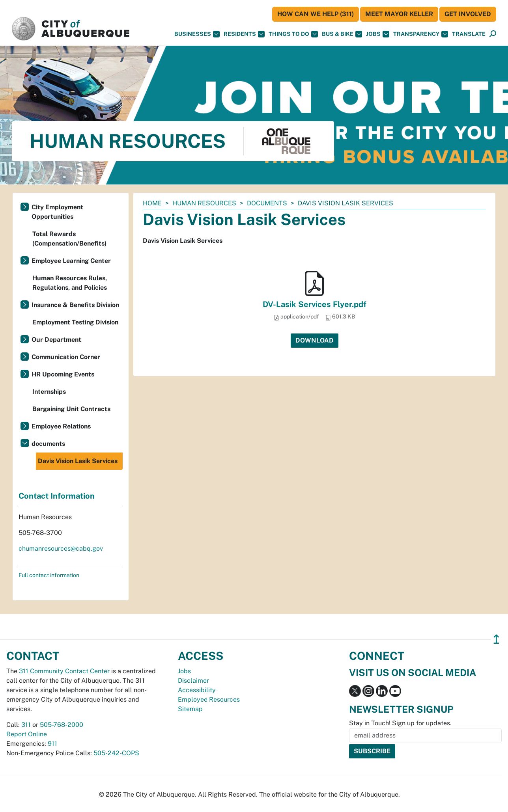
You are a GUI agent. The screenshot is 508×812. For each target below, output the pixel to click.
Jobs (378, 34)
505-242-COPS (116, 753)
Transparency (421, 34)
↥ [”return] (496, 639)
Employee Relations (61, 426)
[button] (469, 34)
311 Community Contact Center (64, 671)
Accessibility (197, 690)
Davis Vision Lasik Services (78, 461)
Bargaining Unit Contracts (71, 409)
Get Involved (468, 14)
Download (315, 340)
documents (267, 203)
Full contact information (49, 575)
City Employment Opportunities (57, 212)
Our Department (56, 340)
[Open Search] (493, 34)
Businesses (197, 34)
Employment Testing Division (75, 322)
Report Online (27, 734)
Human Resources (204, 203)
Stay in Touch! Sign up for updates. (400, 723)
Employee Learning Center (71, 261)
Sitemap (190, 709)
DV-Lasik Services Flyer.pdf (315, 304)
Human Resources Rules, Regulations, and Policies (70, 283)
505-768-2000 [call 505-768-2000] (62, 725)
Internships (49, 392)
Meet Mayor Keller (399, 14)
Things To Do (293, 34)
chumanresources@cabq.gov (61, 548)
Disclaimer (193, 681)
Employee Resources (209, 699)
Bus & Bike (342, 34)
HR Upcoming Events (63, 374)
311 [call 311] (26, 725)
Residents (244, 34)
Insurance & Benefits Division (75, 305)
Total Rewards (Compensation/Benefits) (69, 239)
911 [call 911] (52, 744)
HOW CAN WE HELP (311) (316, 14)
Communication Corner (66, 357)
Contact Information (57, 496)
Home (152, 203)
